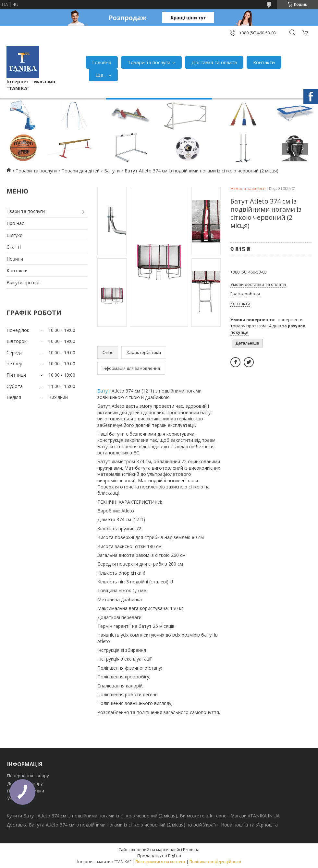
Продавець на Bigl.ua (159, 856)
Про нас (15, 223)
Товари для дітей (81, 171)
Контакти (264, 62)
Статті (14, 247)
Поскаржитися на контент (160, 862)
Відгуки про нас (24, 282)
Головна (102, 62)
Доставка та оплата (214, 62)
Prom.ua (191, 850)
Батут (104, 391)
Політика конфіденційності (215, 862)
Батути (112, 171)
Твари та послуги (26, 211)
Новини (15, 259)
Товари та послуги (149, 62)
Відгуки (14, 235)
